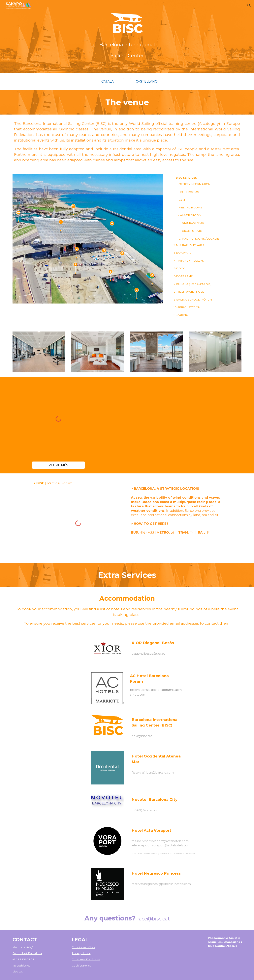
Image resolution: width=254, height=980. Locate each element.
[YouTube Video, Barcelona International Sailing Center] (156, 419)
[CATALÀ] (107, 81)
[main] (127, 49)
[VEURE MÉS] (58, 465)
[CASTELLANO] (147, 81)
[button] (249, 6)
